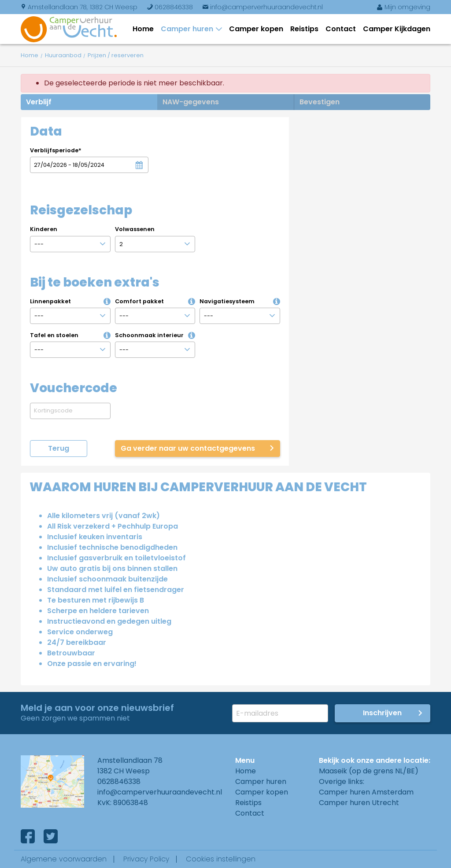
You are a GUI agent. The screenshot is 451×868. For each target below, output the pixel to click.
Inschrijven (382, 713)
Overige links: (342, 782)
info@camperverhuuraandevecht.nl (262, 7)
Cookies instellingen (221, 859)
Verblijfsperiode (56, 150)
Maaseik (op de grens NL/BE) (369, 771)
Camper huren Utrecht (359, 803)
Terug (59, 448)
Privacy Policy (146, 859)
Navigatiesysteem (241, 301)
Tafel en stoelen (71, 335)
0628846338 (170, 7)
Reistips (304, 29)
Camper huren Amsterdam (366, 792)
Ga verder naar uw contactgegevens (188, 448)
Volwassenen (135, 229)
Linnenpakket (71, 301)
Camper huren (189, 29)
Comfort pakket (156, 301)
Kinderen (44, 229)
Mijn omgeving (403, 7)
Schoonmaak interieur (156, 335)
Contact (341, 29)
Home (143, 29)
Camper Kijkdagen (397, 29)
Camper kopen (256, 29)
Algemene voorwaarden (64, 859)
